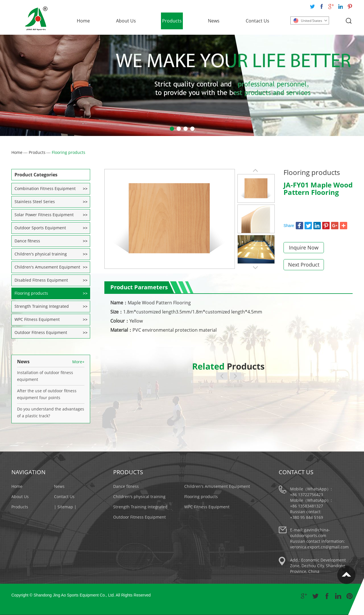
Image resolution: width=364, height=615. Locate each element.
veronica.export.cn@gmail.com (319, 547)
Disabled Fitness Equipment (41, 280)
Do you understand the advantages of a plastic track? (51, 412)
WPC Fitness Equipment (37, 319)
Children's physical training (41, 254)
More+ (78, 362)
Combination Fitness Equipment (45, 188)
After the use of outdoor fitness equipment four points (47, 394)
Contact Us (258, 21)
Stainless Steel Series (35, 202)
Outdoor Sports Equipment (40, 228)
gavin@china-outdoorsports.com (310, 533)
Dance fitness (27, 241)
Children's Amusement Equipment (47, 267)
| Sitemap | (65, 507)
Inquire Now (304, 247)
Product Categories (36, 175)
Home (83, 21)
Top (346, 575)
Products (172, 21)
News (214, 21)
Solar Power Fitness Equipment (44, 215)
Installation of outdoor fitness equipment (45, 376)
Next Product (304, 265)
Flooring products (69, 152)
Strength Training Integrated (42, 306)
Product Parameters (139, 287)
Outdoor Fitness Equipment (41, 332)
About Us (126, 21)
